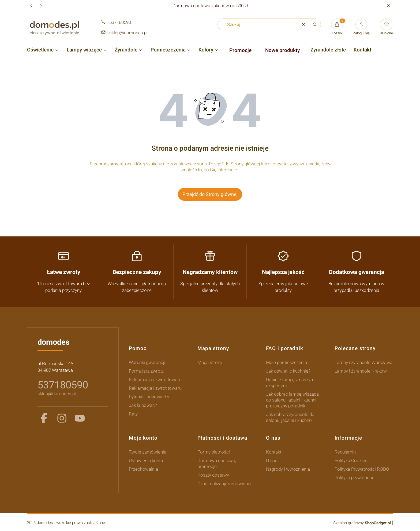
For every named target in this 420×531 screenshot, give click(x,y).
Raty (133, 414)
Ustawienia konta (146, 460)
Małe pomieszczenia (286, 362)
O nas (272, 460)
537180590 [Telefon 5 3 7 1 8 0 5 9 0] (120, 22)
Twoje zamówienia (148, 452)
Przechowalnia (143, 469)
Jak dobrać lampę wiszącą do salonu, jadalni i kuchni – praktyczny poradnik (293, 400)
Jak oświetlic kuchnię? (288, 371)
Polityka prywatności (355, 477)
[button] (388, 5)
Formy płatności (214, 452)
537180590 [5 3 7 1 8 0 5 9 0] (63, 385)
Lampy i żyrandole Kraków (361, 371)
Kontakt (274, 452)
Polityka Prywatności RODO (362, 469)
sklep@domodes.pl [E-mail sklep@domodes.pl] (128, 33)
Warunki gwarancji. (148, 362)
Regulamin (345, 452)
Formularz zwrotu (147, 371)
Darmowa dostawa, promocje (217, 463)
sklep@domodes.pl (57, 393)
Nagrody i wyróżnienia (288, 469)
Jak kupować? (143, 405)
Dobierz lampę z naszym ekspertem (290, 382)
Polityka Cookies (351, 460)
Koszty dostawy (213, 475)
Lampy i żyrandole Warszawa (363, 362)
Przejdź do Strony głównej (210, 194)
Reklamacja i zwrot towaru (155, 379)
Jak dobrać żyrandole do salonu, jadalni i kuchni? (290, 417)
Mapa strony (210, 362)
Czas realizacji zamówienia (224, 483)
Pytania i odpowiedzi (149, 396)
